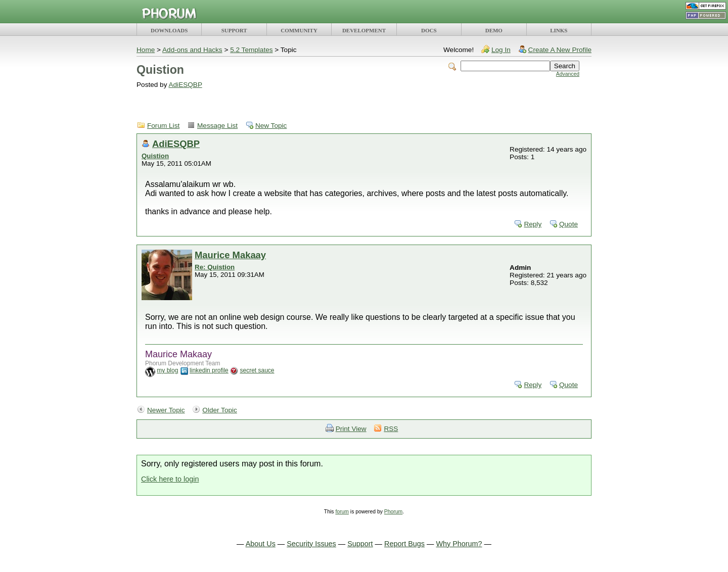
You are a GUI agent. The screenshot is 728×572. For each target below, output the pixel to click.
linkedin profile (209, 370)
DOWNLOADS (169, 30)
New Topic (271, 126)
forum (342, 512)
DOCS (429, 30)
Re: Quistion (215, 267)
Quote (568, 224)
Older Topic (220, 410)
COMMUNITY (299, 30)
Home (146, 50)
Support (360, 544)
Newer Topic (166, 410)
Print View (351, 429)
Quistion (155, 156)
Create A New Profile (560, 50)
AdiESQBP (185, 85)
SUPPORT (234, 30)
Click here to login (170, 479)
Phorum (393, 512)
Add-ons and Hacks (192, 50)
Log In (501, 50)
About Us (261, 544)
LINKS (559, 30)
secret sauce (257, 370)
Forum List (163, 126)
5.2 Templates (251, 50)
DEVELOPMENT (364, 30)
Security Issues (311, 544)
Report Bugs (404, 544)
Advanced (568, 74)
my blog (167, 370)
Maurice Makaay (230, 255)
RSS (391, 429)
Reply (533, 224)
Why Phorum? (459, 544)
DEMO (494, 30)
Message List (217, 126)
